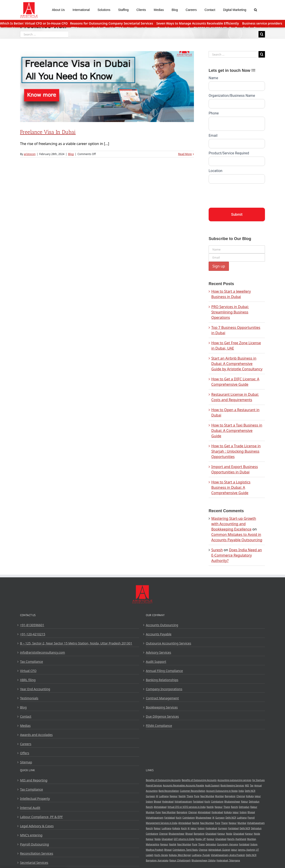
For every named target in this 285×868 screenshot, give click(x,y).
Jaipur (258, 796)
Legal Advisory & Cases (37, 826)
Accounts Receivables (174, 785)
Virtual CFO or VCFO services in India (186, 807)
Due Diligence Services (162, 716)
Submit (237, 214)
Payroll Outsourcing (35, 844)
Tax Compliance (32, 662)
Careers (26, 744)
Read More (185, 154)
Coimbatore (217, 802)
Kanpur (221, 834)
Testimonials (29, 698)
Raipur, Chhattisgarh (180, 860)
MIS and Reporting (34, 780)
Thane (190, 796)
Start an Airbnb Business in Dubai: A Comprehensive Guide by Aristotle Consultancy (237, 364)
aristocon (30, 154)
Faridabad (198, 802)
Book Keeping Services (232, 785)
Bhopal (158, 802)
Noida (229, 834)
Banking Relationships (162, 680)
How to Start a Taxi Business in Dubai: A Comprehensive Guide (237, 431)
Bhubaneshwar (232, 802)
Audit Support (156, 662)
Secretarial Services (34, 863)
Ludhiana (164, 796)
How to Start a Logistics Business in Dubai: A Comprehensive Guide (231, 487)
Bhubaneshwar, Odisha (204, 860)
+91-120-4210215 (33, 634)
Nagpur (174, 796)
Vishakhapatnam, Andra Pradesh (228, 855)
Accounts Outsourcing (162, 625)
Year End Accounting (35, 689)
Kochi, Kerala (161, 855)
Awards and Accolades (36, 735)
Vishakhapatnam (183, 802)
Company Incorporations (164, 689)
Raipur (245, 802)
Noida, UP (201, 839)
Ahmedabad (160, 807)
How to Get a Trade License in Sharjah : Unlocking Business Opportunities (236, 451)
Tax (252, 785)
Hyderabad (168, 802)
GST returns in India (184, 839)
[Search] (256, 9)
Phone (214, 113)
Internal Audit (30, 808)
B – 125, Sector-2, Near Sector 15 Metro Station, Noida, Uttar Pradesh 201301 (76, 643)
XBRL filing (28, 680)
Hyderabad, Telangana (228, 860)
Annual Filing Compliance (164, 671)
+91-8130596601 (32, 625)
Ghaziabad (211, 834)
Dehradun (254, 802)
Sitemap (26, 762)
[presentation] (242, 195)
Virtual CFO (28, 671)
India (241, 791)
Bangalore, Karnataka (157, 860)
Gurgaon (150, 796)
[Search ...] (44, 34)
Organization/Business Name (232, 96)
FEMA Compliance (159, 726)
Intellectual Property (35, 799)
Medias (25, 726)
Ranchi (149, 807)
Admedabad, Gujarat (219, 850)
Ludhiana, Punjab (201, 855)
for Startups (259, 780)
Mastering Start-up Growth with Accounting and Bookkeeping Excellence (234, 524)
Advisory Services (158, 652)
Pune (197, 796)
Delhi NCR (250, 791)
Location (216, 171)
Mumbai (219, 796)
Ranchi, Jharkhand (237, 839)
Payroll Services (154, 785)
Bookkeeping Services (162, 707)
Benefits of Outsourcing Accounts (163, 780)
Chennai (241, 796)
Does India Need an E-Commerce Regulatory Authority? (237, 555)
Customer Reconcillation (193, 791)
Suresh (217, 550)
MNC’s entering (31, 835)
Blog (71, 154)
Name (213, 78)
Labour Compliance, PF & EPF (41, 817)
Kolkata (250, 796)
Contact (26, 716)
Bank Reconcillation (169, 791)
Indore (149, 802)
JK (157, 796)
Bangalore (230, 796)
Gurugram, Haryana (228, 844)
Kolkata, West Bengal (180, 855)
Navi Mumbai (207, 796)
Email (213, 136)
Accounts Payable (159, 634)
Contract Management (162, 698)
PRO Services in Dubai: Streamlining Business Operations (230, 312)
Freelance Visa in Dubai (48, 132)
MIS (247, 785)
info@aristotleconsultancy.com (43, 652)
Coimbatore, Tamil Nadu (185, 850)
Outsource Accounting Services (168, 643)
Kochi (207, 802)
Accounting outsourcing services (234, 780)
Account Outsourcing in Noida (222, 791)
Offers (25, 753)
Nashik (182, 796)
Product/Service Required (229, 153)
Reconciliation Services (37, 853)
